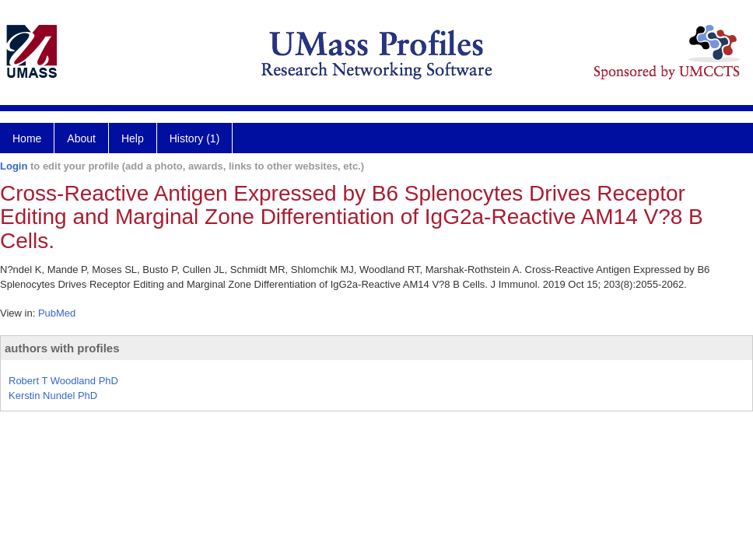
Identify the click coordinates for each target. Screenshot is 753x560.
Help (133, 138)
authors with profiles (62, 348)
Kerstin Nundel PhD (53, 395)
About (81, 138)
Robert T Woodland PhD (63, 381)
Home (27, 138)
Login (14, 166)
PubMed (57, 313)
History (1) (195, 138)
